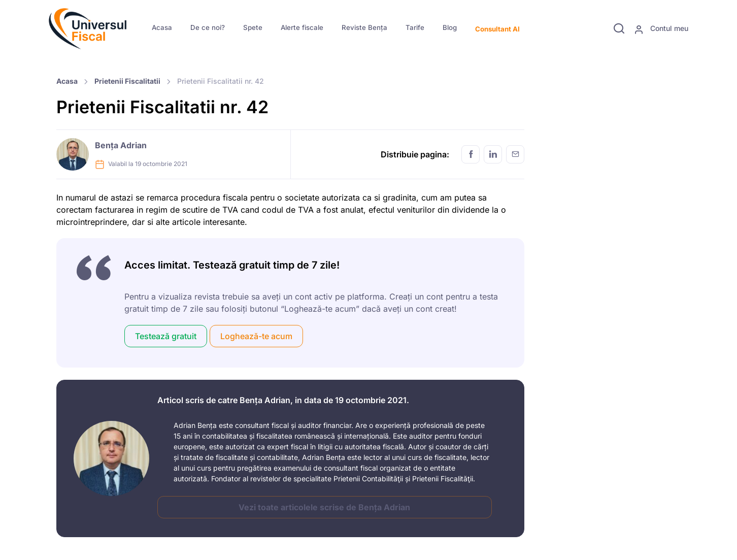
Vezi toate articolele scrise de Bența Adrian (324, 507)
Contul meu (661, 29)
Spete (253, 27)
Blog (450, 27)
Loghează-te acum (256, 336)
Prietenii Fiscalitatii (127, 81)
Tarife (415, 27)
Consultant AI (497, 29)
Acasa (162, 27)
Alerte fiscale (302, 27)
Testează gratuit (166, 336)
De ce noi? (208, 27)
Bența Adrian (121, 145)
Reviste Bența (364, 27)
